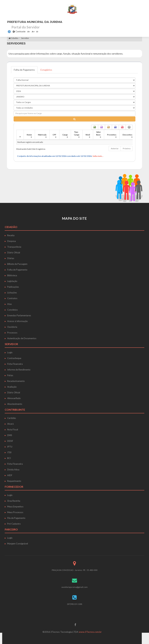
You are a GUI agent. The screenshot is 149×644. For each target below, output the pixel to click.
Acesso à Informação (17, 321)
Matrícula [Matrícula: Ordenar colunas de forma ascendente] (42, 135)
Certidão (12, 418)
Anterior (115, 148)
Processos (12, 333)
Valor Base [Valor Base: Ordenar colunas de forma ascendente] (99, 133)
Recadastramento (16, 381)
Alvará (10, 424)
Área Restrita (14, 501)
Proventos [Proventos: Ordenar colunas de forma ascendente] (112, 135)
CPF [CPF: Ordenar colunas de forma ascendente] (54, 135)
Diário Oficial (14, 253)
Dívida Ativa (13, 470)
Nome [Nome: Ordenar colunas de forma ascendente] (29, 135)
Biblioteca (12, 275)
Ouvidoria (12, 327)
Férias (10, 375)
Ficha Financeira (15, 364)
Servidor (25, 38)
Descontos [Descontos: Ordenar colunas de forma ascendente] (127, 135)
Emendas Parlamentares (19, 315)
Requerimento (14, 481)
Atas (10, 304)
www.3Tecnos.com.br (90, 632)
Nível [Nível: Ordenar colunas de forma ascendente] (88, 135)
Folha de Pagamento (24, 70)
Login (10, 352)
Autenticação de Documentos (22, 338)
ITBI (9, 452)
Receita (11, 235)
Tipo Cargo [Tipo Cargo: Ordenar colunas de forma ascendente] (77, 133)
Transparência (14, 247)
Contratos (12, 298)
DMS (10, 435)
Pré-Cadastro (14, 524)
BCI (9, 458)
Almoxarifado (14, 398)
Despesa (12, 241)
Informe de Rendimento (19, 370)
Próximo (127, 148)
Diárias (11, 258)
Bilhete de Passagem (17, 264)
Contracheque (14, 358)
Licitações (12, 293)
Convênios (12, 310)
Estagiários (47, 70)
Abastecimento (15, 404)
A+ (33, 32)
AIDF (10, 475)
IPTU (10, 447)
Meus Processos (15, 512)
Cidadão (13, 38)
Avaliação (12, 387)
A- (38, 32)
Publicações (13, 287)
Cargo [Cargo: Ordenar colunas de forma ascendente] (65, 135)
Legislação (12, 281)
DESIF (10, 441)
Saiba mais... (98, 156)
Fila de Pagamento (16, 518)
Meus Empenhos (15, 507)
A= (29, 32)
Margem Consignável (18, 544)
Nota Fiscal (13, 430)
